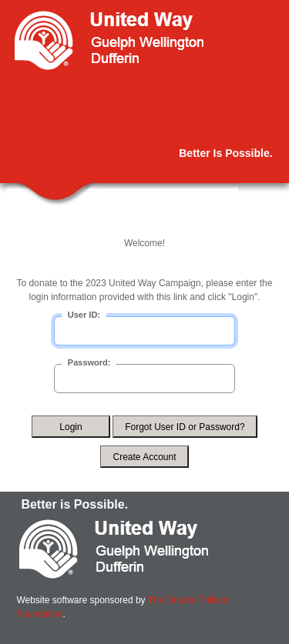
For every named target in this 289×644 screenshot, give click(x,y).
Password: (89, 362)
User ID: (84, 315)
